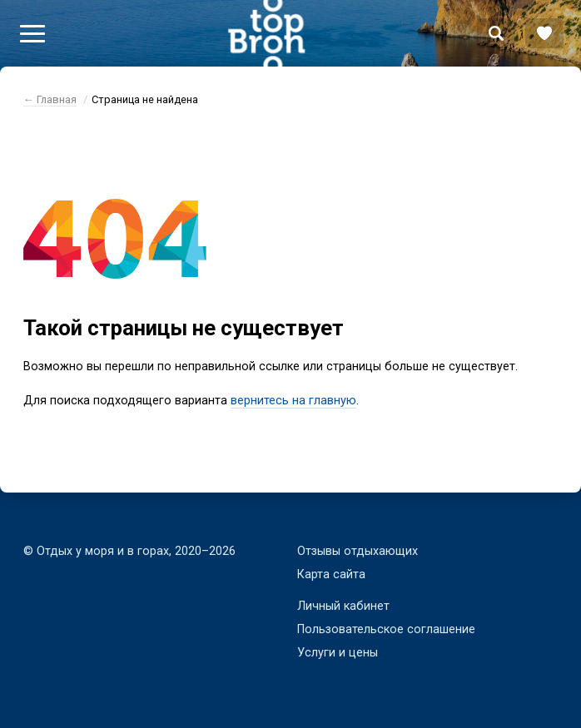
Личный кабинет (343, 606)
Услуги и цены (338, 653)
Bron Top (266, 33)
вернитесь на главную (293, 401)
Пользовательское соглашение (386, 629)
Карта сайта (331, 574)
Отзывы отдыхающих (358, 551)
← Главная (50, 99)
